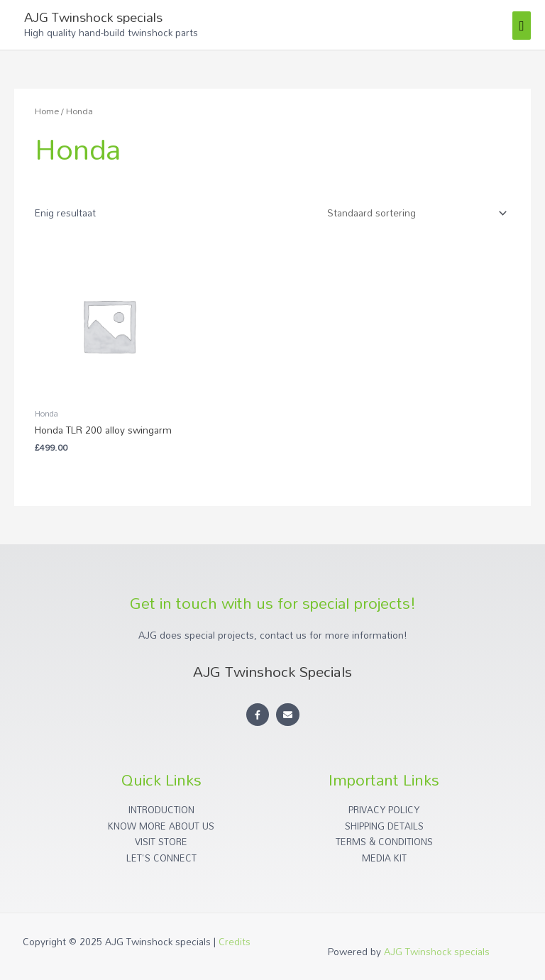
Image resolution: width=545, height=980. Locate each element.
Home (47, 111)
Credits (235, 941)
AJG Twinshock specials (93, 17)
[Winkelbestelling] (414, 213)
